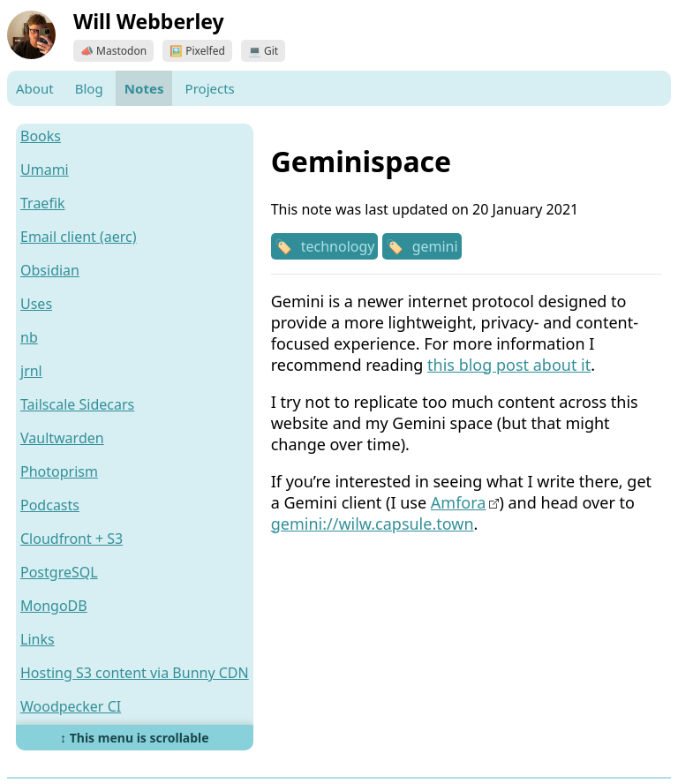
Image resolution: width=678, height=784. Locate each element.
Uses (36, 304)
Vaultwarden (62, 438)
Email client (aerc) (79, 237)
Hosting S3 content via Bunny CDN (135, 673)
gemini (435, 246)
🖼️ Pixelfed (197, 51)
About (35, 88)
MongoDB (54, 606)
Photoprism (59, 471)
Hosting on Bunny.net (92, 740)
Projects (210, 88)
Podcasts (50, 505)
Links (38, 639)
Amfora (459, 502)
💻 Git (263, 51)
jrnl (31, 371)
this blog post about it (509, 365)
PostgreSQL (59, 572)
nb (29, 337)
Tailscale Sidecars (77, 404)
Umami (45, 170)
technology (338, 246)
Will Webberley (149, 21)
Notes (144, 88)
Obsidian (50, 270)
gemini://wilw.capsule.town (373, 524)
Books (41, 136)
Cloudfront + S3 (72, 539)
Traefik (43, 203)
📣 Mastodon (113, 51)
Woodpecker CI (71, 706)
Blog (89, 88)
